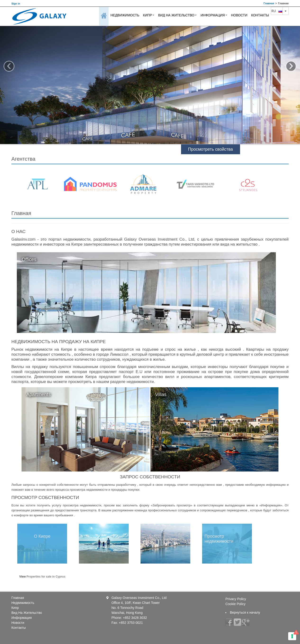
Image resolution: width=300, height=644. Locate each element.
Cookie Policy (235, 604)
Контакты (260, 15)
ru (277, 11)
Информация (214, 15)
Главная (269, 3)
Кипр (149, 15)
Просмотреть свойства (211, 149)
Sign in (16, 4)
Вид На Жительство (177, 15)
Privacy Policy (236, 599)
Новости (239, 15)
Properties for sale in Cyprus (46, 577)
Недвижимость (125, 15)
